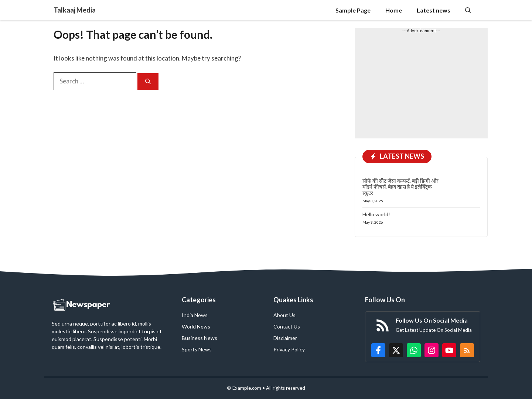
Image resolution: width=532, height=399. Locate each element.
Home (394, 10)
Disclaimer (285, 338)
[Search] (148, 81)
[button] (468, 10)
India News (195, 315)
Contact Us (287, 326)
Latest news (434, 10)
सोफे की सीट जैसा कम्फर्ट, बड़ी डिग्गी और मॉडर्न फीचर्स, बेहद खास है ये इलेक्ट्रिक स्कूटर (400, 187)
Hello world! (376, 214)
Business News (199, 338)
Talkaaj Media (75, 10)
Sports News (197, 349)
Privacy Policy (289, 349)
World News (196, 326)
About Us (284, 315)
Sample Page (353, 10)
